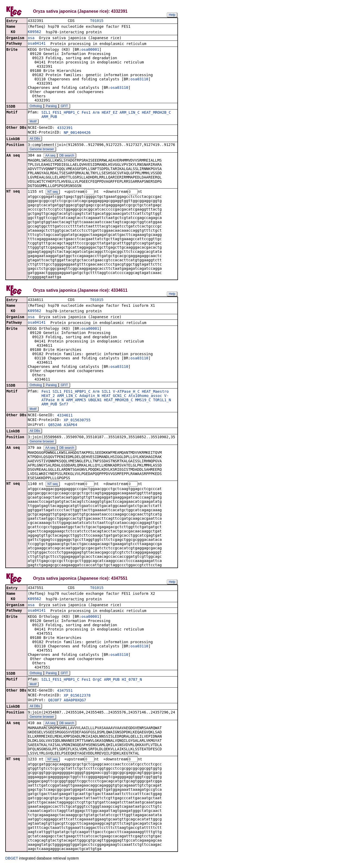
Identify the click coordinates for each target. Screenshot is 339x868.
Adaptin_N (90, 397)
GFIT (64, 107)
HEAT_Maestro (155, 393)
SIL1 (106, 393)
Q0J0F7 (55, 702)
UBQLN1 (95, 401)
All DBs (35, 139)
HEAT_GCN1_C (114, 397)
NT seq (52, 193)
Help (172, 15)
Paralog (51, 107)
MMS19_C (143, 401)
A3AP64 (71, 426)
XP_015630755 (77, 421)
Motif (33, 122)
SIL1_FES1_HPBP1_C (60, 113)
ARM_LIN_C (130, 113)
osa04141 (37, 44)
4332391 (65, 128)
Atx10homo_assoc (145, 397)
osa (31, 38)
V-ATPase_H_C (126, 393)
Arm (96, 113)
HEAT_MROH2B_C (157, 113)
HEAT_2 (48, 397)
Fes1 (86, 113)
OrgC (97, 682)
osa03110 (139, 80)
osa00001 (90, 50)
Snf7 (64, 405)
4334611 (65, 417)
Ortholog (36, 107)
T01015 (97, 21)
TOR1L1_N (162, 401)
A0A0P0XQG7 (75, 702)
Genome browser (42, 150)
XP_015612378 (77, 697)
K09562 (35, 32)
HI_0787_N (132, 682)
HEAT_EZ (110, 113)
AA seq (50, 156)
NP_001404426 (77, 133)
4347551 (65, 693)
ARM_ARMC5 (76, 401)
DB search (67, 156)
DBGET (12, 861)
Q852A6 (55, 426)
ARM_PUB (49, 117)
